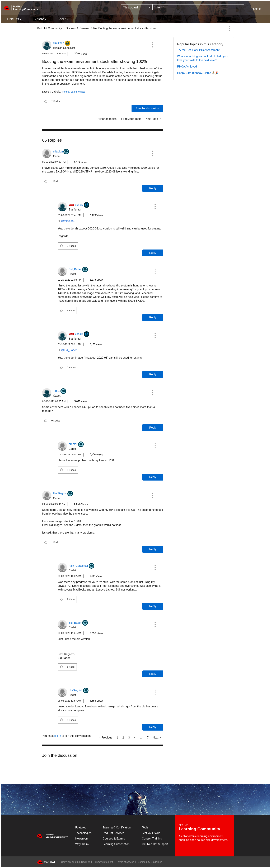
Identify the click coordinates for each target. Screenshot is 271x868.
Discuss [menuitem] (13, 19)
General (84, 28)
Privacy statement (103, 862)
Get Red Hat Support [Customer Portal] (155, 844)
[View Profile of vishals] (79, 205)
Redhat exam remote (74, 92)
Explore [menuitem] (38, 19)
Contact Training (152, 839)
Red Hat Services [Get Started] (113, 833)
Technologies (83, 833)
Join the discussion (147, 108)
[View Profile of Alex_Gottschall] (78, 566)
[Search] (198, 7)
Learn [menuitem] (62, 19)
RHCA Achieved (187, 67)
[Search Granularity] (137, 7)
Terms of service (125, 862)
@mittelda (67, 221)
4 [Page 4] (135, 738)
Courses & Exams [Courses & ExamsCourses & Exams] (114, 839)
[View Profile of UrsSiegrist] (60, 493)
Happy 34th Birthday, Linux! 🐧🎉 (198, 73)
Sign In (257, 9)
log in (58, 736)
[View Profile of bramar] (73, 444)
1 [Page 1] (117, 738)
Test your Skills (151, 833)
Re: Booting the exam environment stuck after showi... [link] (126, 28)
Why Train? (82, 844)
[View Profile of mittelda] (58, 152)
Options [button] (230, 28)
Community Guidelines (150, 862)
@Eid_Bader (69, 350)
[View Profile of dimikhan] (59, 43)
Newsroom (82, 839)
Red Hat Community (49, 28)
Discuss (71, 28)
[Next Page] (157, 738)
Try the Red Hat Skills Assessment (198, 50)
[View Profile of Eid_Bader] (75, 269)
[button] (152, 45)
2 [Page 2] (123, 738)
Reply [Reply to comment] (153, 188)
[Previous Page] (106, 738)
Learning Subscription (116, 844)
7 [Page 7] (148, 738)
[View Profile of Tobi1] (56, 391)
